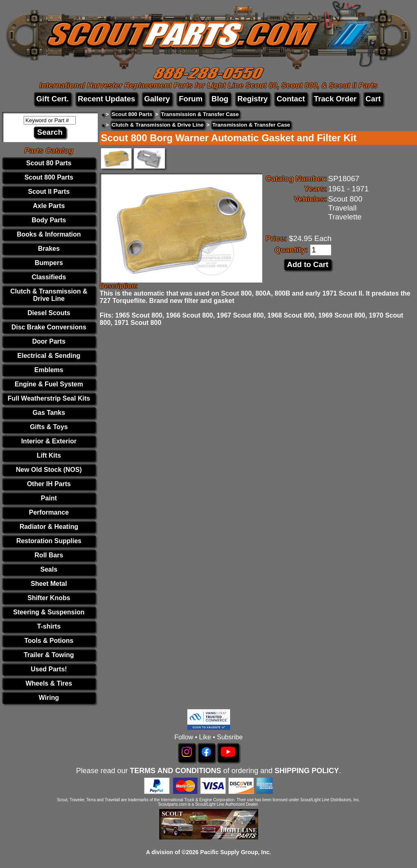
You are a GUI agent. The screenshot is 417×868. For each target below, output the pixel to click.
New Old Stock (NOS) (49, 470)
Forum (191, 99)
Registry (253, 99)
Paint (49, 498)
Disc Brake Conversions (49, 327)
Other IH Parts (49, 484)
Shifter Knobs (49, 598)
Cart (373, 99)
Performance (49, 512)
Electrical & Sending (49, 356)
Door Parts (49, 341)
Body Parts (49, 220)
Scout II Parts (49, 192)
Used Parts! (49, 669)
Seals (49, 569)
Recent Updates (106, 99)
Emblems (49, 370)
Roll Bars (49, 555)
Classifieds (49, 277)
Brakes (49, 249)
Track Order (335, 99)
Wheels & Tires (49, 683)
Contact (291, 99)
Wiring (49, 698)
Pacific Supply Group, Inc (235, 852)
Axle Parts (49, 206)
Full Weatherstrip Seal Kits (49, 398)
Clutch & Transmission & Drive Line (49, 295)
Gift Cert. (53, 99)
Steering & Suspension (49, 612)
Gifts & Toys (49, 427)
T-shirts (49, 626)
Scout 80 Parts (49, 163)
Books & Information (49, 234)
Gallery (157, 99)
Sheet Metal (49, 584)
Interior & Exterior (49, 441)
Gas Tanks (49, 413)
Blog (220, 99)
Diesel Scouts (49, 313)
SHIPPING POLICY (307, 771)
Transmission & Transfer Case (200, 114)
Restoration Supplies (49, 541)
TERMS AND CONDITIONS (176, 771)
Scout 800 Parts (49, 177)
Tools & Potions (49, 641)
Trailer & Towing (49, 655)
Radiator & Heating (49, 527)
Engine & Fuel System (49, 384)
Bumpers (49, 263)
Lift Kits (49, 455)
